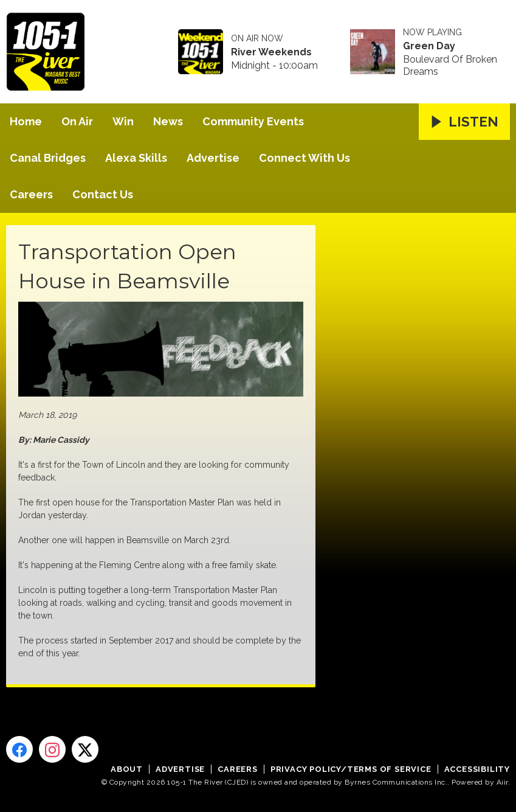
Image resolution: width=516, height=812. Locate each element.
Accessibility (477, 769)
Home (26, 121)
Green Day (429, 46)
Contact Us (103, 194)
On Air (77, 121)
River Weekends (271, 52)
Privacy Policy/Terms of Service (351, 769)
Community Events (253, 121)
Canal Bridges (48, 158)
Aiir (502, 782)
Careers (31, 194)
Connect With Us (304, 158)
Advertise (213, 158)
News (168, 121)
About (127, 769)
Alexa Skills (136, 158)
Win (123, 121)
